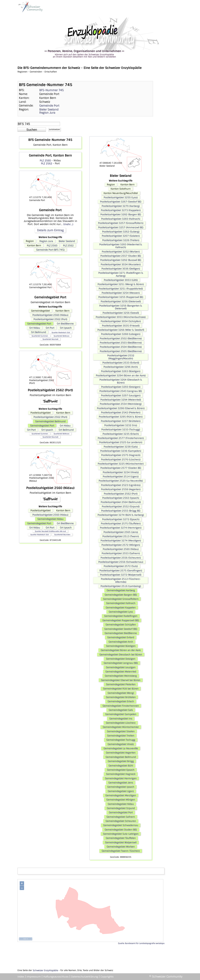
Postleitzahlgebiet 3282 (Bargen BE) (121, 214)
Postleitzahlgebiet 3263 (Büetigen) (121, 371)
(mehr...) (68, 224)
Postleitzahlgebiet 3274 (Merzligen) (121, 541)
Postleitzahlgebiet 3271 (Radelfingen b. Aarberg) (121, 274)
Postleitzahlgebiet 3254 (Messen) (121, 293)
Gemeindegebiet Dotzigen (121, 659)
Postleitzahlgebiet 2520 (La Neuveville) (121, 481)
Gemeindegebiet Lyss (121, 612)
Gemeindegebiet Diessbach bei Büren (121, 655)
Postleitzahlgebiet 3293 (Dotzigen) (121, 387)
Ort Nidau (35, 328)
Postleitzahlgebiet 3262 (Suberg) (121, 232)
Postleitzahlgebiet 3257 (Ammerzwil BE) (121, 227)
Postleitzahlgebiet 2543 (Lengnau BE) (121, 391)
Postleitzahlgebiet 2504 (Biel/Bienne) (121, 347)
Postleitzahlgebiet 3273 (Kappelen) (121, 210)
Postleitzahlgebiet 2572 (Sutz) (121, 566)
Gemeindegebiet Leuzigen (121, 667)
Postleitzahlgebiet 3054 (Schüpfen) (121, 321)
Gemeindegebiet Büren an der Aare (121, 650)
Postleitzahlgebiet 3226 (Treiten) (121, 240)
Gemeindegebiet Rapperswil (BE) (121, 620)
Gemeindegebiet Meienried (121, 672)
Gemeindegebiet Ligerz (121, 791)
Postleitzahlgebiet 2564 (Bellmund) (121, 502)
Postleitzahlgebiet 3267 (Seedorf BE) (121, 202)
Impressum (34, 977)
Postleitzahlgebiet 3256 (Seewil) (121, 313)
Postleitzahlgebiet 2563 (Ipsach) (121, 498)
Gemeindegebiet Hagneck (121, 774)
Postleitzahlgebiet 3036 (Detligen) (121, 269)
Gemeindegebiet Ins (121, 719)
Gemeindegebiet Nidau (50, 519)
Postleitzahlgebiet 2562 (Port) (50, 319)
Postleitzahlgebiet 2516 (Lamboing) (121, 586)
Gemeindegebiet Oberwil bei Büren (121, 680)
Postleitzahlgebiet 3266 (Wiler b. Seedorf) (121, 330)
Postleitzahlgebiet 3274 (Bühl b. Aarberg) (121, 515)
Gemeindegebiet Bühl (121, 766)
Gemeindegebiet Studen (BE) (121, 830)
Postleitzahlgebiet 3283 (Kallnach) (121, 219)
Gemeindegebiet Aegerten (121, 753)
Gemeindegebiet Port (39, 324)
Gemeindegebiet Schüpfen (121, 625)
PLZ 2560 (45, 160)
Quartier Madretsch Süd (61, 332)
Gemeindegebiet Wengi (121, 693)
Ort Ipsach (66, 328)
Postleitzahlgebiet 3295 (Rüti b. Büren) (121, 417)
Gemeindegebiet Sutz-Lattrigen (121, 834)
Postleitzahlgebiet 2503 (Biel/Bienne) (121, 343)
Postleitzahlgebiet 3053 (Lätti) (121, 280)
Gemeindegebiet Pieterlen (121, 684)
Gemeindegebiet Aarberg (121, 590)
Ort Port (50, 328)
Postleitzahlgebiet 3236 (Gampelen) (121, 451)
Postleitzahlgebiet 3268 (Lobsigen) (121, 334)
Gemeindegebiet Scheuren (121, 821)
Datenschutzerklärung (85, 977)
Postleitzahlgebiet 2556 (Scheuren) (121, 558)
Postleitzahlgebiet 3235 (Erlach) (121, 434)
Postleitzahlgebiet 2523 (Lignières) (121, 485)
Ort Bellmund (38, 332)
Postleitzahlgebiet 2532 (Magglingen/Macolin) (121, 357)
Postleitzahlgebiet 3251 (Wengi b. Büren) (121, 284)
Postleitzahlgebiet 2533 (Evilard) (121, 363)
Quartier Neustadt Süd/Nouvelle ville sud (50, 531)
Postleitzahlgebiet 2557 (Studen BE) (121, 256)
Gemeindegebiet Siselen (121, 731)
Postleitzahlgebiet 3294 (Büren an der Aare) (121, 375)
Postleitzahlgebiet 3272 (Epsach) (121, 519)
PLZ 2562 (46, 163)
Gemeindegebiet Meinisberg (121, 676)
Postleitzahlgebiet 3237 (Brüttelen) (121, 421)
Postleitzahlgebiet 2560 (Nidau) (50, 315)
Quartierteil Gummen (40, 336)
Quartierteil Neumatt (50, 339)
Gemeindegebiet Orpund (121, 808)
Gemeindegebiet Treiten (121, 736)
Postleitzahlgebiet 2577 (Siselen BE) (121, 468)
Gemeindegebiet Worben (121, 847)
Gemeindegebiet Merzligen (121, 795)
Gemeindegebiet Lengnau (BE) (121, 663)
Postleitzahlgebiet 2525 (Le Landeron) (121, 442)
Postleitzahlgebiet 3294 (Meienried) (121, 400)
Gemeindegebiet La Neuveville (121, 748)
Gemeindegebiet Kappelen (121, 608)
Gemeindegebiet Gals (121, 710)
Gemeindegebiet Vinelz (121, 744)
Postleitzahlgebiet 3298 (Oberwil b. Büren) (121, 408)
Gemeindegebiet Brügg (121, 761)
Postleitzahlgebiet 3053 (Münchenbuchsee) (121, 317)
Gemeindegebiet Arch (121, 642)
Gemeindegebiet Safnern (121, 817)
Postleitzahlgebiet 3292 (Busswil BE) (121, 260)
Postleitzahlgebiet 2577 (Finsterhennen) (121, 438)
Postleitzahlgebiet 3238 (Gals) (121, 447)
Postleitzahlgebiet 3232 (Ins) (121, 425)
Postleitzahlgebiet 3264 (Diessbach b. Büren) (121, 381)
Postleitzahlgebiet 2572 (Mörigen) (121, 545)
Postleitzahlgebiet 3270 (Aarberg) (121, 206)
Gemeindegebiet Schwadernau (121, 825)
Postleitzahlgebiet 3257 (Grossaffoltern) (121, 223)
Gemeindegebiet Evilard (121, 637)
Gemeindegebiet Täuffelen (121, 838)
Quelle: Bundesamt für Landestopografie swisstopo (141, 943)
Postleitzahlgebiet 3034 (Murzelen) (121, 264)
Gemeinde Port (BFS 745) (50, 250)
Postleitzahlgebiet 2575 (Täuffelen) (121, 523)
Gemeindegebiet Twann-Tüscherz (121, 851)
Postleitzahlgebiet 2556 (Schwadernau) (121, 562)
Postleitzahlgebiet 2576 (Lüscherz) (121, 459)
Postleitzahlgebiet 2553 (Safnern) (121, 553)
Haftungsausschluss (56, 977)
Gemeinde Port (49, 106)
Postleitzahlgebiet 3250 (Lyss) (121, 197)
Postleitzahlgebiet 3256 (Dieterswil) (121, 301)
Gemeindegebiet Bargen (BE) (121, 595)
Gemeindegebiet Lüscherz (121, 723)
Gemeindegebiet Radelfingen (121, 616)
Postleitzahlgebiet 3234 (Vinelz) (121, 472)
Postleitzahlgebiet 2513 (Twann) (121, 536)
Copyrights (107, 977)
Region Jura (47, 113)
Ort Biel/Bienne (65, 324)
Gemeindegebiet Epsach (121, 770)
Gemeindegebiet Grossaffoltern (121, 599)
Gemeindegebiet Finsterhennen (121, 706)
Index (21, 977)
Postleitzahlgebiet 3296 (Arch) (121, 367)
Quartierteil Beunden (62, 535)
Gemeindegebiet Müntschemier (121, 727)
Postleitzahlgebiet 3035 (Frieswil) (121, 326)
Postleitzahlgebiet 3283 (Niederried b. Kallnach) (121, 246)
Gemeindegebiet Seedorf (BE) (121, 629)
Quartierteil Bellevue (61, 336)
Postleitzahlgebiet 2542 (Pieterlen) (121, 412)
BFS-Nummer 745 (51, 90)
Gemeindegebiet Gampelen (121, 714)
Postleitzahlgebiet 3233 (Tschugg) (121, 429)
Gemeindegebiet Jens (121, 783)
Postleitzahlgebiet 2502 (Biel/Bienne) (121, 338)
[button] (32, 130)
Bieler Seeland (49, 109)
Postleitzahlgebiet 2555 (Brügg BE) (121, 511)
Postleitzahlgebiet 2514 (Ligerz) (121, 476)
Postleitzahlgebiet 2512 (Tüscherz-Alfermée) (121, 580)
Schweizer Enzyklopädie (45, 970)
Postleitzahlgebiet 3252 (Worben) (121, 252)
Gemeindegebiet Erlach (121, 701)
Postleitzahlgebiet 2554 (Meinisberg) (121, 404)
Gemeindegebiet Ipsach (121, 787)
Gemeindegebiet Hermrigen (121, 778)
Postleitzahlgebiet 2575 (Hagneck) (121, 455)
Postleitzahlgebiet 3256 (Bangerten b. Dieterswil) (121, 307)
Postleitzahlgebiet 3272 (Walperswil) (121, 575)
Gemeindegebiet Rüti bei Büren (121, 689)
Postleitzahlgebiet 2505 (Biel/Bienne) (121, 351)
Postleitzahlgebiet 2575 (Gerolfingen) (121, 571)
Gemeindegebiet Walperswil (121, 842)
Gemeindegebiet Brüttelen (121, 697)
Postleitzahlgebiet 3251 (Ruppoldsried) (121, 289)
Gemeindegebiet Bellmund (50, 421)
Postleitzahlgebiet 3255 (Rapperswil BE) (121, 297)
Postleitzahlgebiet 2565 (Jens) (121, 532)
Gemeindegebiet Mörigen (121, 800)
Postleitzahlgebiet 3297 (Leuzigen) (121, 395)
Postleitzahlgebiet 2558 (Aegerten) (121, 489)
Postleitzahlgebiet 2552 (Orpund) (121, 506)
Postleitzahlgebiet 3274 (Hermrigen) (121, 528)
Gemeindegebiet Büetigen (121, 646)
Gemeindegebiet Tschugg (121, 740)
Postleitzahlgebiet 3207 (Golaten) (121, 236)
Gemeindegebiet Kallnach (121, 603)
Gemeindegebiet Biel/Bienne (121, 633)
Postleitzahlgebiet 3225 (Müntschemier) (121, 464)
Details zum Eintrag (50, 230)
